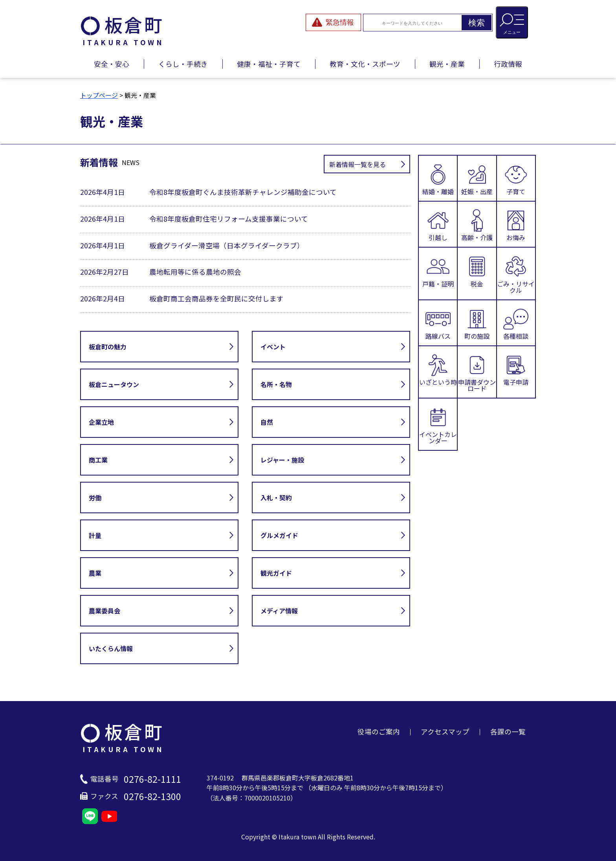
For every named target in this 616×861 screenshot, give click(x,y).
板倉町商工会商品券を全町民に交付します (216, 298)
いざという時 (438, 370)
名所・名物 (276, 384)
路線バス (438, 323)
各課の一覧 (508, 732)
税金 (477, 271)
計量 (95, 535)
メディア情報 (279, 611)
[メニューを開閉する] (512, 22)
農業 (95, 573)
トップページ (99, 95)
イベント (273, 347)
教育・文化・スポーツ (365, 64)
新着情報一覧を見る (357, 164)
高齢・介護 (477, 224)
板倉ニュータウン (114, 384)
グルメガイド (279, 535)
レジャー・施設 (282, 460)
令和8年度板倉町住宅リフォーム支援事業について (229, 219)
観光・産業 (447, 64)
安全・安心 (112, 64)
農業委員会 (104, 611)
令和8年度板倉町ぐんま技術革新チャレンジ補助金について (243, 192)
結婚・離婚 (438, 178)
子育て (516, 178)
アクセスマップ (445, 732)
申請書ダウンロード (477, 372)
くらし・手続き (183, 64)
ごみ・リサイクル (516, 273)
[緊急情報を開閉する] (333, 22)
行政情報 (508, 64)
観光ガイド (276, 573)
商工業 (98, 460)
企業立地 (101, 422)
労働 (95, 498)
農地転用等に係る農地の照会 (195, 272)
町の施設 (477, 323)
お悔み (516, 224)
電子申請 (516, 370)
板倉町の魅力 (108, 347)
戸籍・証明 (438, 271)
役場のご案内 (379, 732)
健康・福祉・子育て (269, 64)
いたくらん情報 (111, 648)
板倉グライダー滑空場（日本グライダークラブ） (227, 245)
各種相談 (516, 323)
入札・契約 (276, 498)
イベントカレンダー (438, 424)
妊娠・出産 (477, 178)
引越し (438, 224)
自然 (267, 422)
